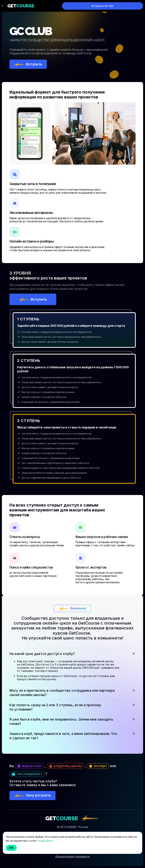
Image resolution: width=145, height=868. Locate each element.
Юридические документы (73, 856)
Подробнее (45, 841)
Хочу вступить (38, 795)
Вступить (34, 64)
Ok (11, 848)
